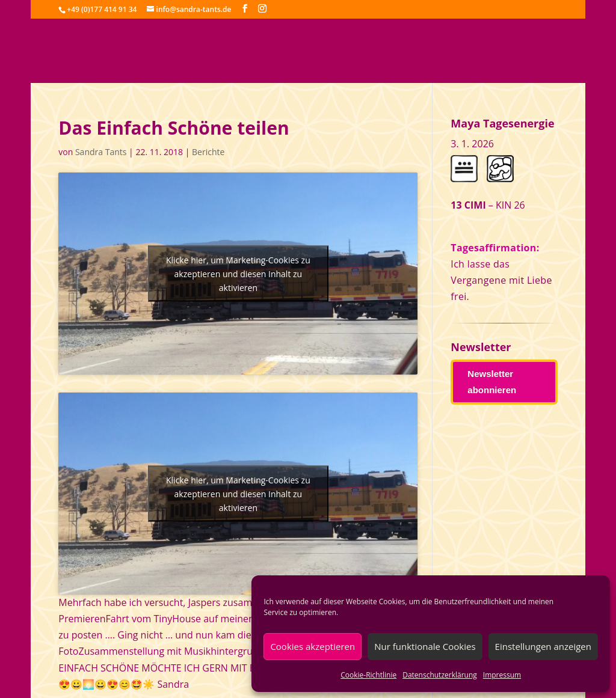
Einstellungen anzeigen (543, 646)
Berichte (208, 152)
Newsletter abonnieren (492, 382)
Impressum (502, 675)
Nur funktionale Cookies (425, 646)
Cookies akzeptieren (313, 646)
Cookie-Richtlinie (368, 675)
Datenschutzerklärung (440, 675)
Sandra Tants (101, 152)
